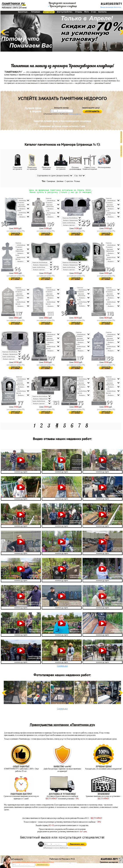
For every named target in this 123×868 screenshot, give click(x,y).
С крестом (69, 181)
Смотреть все (62, 667)
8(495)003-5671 (109, 860)
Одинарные (51, 181)
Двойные (60, 181)
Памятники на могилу (12, 6)
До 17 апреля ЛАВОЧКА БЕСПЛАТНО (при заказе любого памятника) (33, 862)
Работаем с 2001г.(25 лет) (14, 8)
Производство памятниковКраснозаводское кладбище (62, 5)
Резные (77, 181)
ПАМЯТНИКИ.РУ (13, 4)
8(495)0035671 (111, 4)
